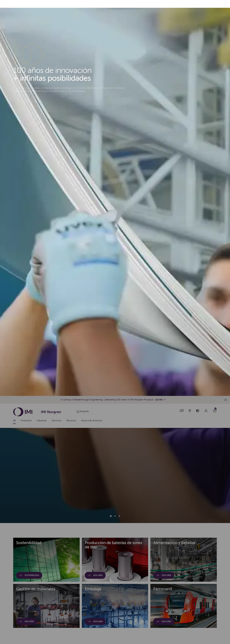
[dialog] (115, 322)
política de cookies (84, 330)
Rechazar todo (155, 322)
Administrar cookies (184, 322)
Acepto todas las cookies (124, 322)
